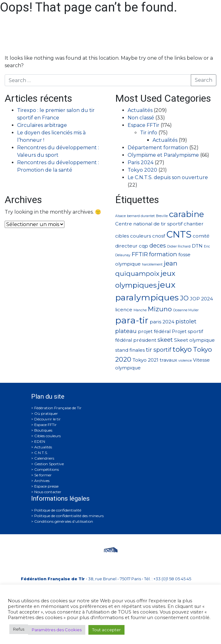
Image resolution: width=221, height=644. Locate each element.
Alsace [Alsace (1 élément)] (120, 216)
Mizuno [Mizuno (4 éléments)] (160, 309)
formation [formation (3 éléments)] (163, 254)
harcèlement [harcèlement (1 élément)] (152, 264)
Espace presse (46, 486)
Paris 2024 (141, 162)
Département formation (158, 148)
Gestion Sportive (49, 464)
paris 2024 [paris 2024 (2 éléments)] (162, 322)
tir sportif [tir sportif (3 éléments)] (159, 350)
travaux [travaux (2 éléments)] (168, 360)
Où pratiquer (46, 413)
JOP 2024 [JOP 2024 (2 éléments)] (201, 299)
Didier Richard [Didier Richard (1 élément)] (179, 246)
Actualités (140, 110)
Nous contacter (48, 492)
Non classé (141, 118)
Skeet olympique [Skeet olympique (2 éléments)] (194, 340)
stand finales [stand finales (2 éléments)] (130, 350)
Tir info (149, 133)
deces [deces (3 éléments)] (158, 246)
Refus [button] (19, 629)
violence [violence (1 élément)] (185, 361)
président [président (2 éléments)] (145, 340)
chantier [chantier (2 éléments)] (194, 224)
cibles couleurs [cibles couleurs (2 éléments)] (133, 236)
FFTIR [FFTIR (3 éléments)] (140, 254)
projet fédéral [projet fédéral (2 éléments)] (154, 331)
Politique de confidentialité (58, 510)
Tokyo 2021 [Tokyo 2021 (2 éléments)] (146, 360)
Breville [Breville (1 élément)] (162, 216)
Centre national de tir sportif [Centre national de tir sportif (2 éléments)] (149, 224)
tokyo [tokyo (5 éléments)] (182, 349)
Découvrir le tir (47, 419)
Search (204, 80)
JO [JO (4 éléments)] (184, 298)
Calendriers (44, 458)
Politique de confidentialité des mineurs (69, 516)
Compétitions (47, 469)
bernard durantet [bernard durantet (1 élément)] (141, 216)
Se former (43, 475)
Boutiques (43, 430)
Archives (42, 481)
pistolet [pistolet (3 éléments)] (186, 321)
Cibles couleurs (47, 436)
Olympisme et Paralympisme (163, 155)
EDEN (40, 441)
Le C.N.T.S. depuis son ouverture (168, 177)
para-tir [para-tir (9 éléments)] (132, 320)
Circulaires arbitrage (42, 125)
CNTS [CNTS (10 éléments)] (179, 234)
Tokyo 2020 (142, 170)
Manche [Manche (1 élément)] (140, 310)
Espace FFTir (143, 125)
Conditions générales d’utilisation (64, 521)
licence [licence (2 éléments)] (124, 310)
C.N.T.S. (41, 453)
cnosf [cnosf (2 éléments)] (159, 236)
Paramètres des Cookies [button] (57, 630)
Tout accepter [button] (106, 630)
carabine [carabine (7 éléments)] (186, 214)
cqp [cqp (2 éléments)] (143, 246)
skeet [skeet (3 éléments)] (165, 340)
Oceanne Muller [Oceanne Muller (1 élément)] (186, 310)
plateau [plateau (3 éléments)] (126, 331)
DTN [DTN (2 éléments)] (197, 246)
